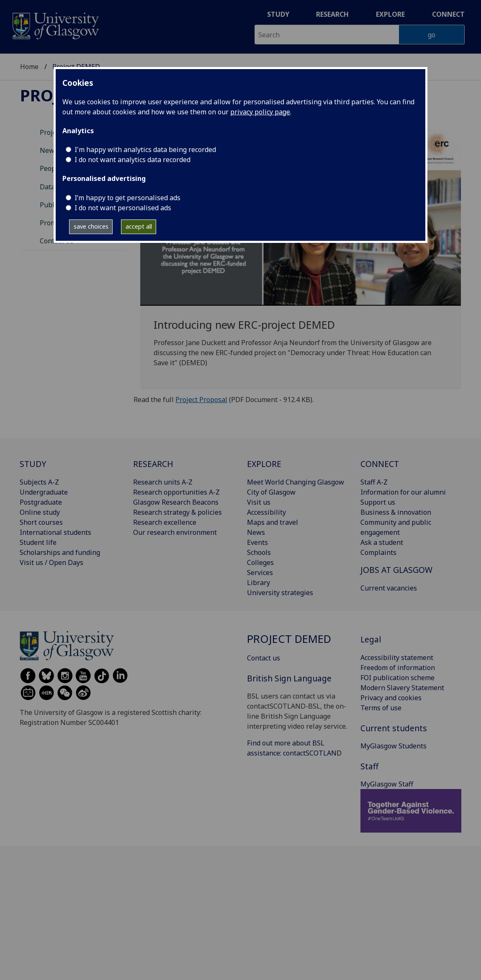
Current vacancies (389, 588)
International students (55, 532)
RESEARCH (153, 464)
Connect (448, 14)
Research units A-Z (163, 482)
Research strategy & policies (177, 512)
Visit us (259, 502)
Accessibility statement (397, 658)
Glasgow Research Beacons (176, 502)
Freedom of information (398, 668)
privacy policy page (260, 112)
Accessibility (266, 512)
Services (260, 573)
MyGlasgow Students (394, 746)
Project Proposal (201, 400)
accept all (139, 226)
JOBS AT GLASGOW (396, 570)
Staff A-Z (374, 482)
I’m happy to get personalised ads (127, 198)
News (256, 532)
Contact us (264, 658)
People (51, 168)
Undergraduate (44, 492)
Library (259, 583)
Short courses (41, 522)
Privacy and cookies (391, 698)
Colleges (260, 562)
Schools (259, 552)
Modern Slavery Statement (402, 688)
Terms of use (381, 708)
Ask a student (382, 542)
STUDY (33, 464)
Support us (378, 502)
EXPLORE (264, 464)
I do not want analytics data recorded (132, 160)
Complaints (378, 552)
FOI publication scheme (397, 678)
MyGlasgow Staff (387, 784)
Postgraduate (41, 502)
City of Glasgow (271, 492)
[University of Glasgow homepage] (55, 25)
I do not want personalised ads (123, 208)
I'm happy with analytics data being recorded (145, 150)
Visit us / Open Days (51, 562)
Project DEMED (289, 639)
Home (29, 67)
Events (257, 542)
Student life (38, 542)
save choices (91, 226)
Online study (40, 512)
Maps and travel (273, 522)
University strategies (280, 593)
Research (332, 14)
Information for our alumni (403, 492)
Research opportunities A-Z (176, 492)
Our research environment (175, 532)
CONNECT (380, 464)
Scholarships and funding (60, 552)
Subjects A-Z (39, 482)
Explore (390, 14)
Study (278, 14)
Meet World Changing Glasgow (296, 482)
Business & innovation (396, 512)
